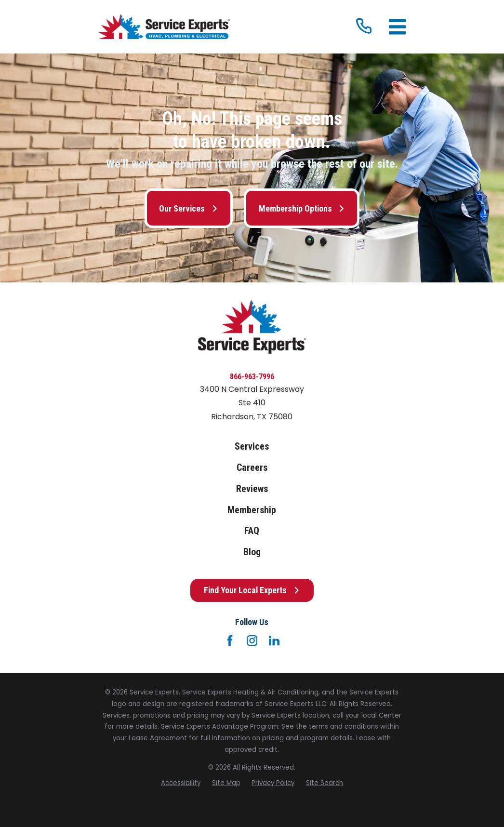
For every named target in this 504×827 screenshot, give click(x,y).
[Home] (164, 27)
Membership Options (302, 208)
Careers (252, 468)
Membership (252, 510)
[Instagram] (252, 640)
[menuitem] (181, 783)
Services (252, 447)
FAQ (252, 531)
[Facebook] (230, 640)
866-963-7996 (252, 377)
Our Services (188, 208)
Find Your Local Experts (252, 590)
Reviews (252, 489)
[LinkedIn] (274, 640)
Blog (252, 552)
